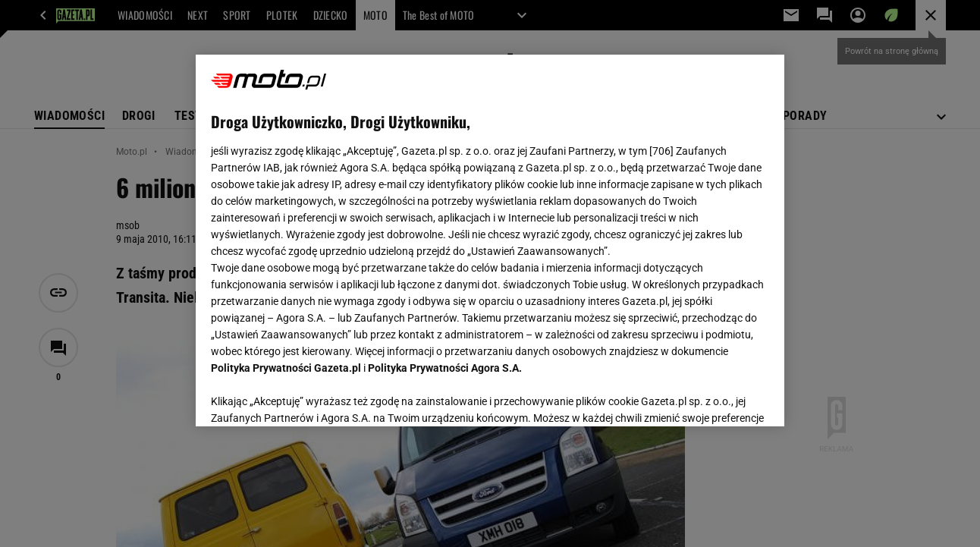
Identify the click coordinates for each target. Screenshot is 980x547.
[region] (490, 240)
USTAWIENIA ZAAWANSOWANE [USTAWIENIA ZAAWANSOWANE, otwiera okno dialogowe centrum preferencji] (311, 396)
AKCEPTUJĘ (717, 397)
